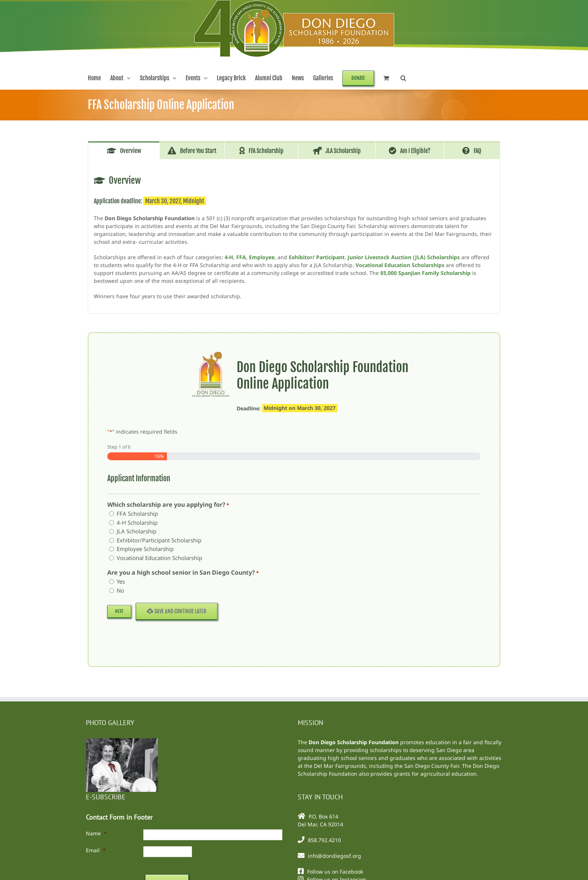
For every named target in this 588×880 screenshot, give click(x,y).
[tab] (124, 150)
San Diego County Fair (432, 766)
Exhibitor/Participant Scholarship (159, 540)
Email (96, 850)
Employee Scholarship (145, 549)
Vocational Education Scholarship (159, 558)
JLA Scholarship (136, 531)
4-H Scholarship (137, 523)
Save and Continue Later (177, 611)
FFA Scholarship (137, 514)
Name (96, 833)
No (120, 590)
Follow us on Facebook (335, 872)
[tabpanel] (294, 236)
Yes (121, 581)
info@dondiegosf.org (334, 856)
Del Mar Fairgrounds (340, 766)
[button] (403, 78)
